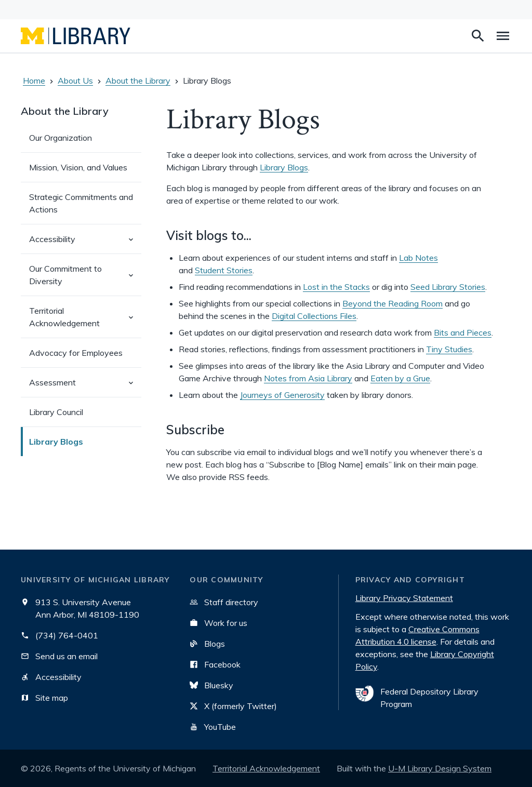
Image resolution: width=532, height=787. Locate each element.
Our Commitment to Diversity (85, 279)
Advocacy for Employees (76, 353)
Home (34, 81)
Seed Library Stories (448, 287)
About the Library (138, 81)
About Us (75, 81)
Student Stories (224, 270)
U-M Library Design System (440, 768)
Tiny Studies (449, 349)
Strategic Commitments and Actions (81, 203)
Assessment (85, 387)
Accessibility (85, 243)
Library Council (56, 412)
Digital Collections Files (314, 316)
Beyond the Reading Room (393, 303)
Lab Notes (418, 258)
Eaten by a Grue (400, 378)
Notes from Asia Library (308, 378)
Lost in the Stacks (336, 287)
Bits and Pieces (463, 332)
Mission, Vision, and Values (78, 167)
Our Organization (61, 138)
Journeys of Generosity (282, 395)
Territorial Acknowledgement (85, 322)
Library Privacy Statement (404, 598)
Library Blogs (56, 442)
